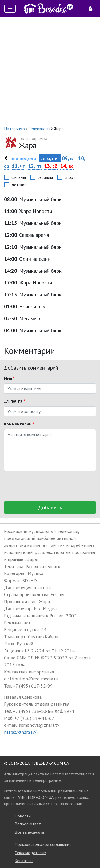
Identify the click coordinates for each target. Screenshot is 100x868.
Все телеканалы (29, 832)
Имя (9, 378)
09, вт (69, 158)
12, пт (35, 166)
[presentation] (45, 486)
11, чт (19, 166)
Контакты (24, 861)
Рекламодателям (30, 853)
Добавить (50, 507)
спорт (70, 177)
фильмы (19, 177)
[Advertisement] (50, 71)
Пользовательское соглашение (43, 844)
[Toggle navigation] (10, 9)
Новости (23, 816)
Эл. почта (15, 401)
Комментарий (19, 424)
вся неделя (23, 158)
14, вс (67, 166)
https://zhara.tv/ (20, 732)
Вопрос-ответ (28, 824)
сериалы (45, 177)
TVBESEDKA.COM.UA (50, 763)
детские (19, 185)
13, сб (51, 166)
